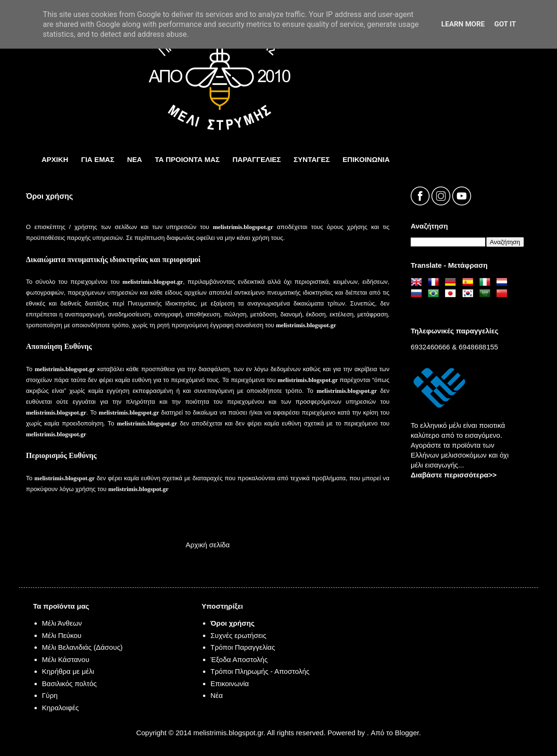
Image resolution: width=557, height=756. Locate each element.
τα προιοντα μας (187, 159)
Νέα (217, 695)
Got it (505, 24)
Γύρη (50, 695)
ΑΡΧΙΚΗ (55, 159)
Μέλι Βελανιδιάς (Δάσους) (82, 647)
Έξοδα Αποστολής (239, 659)
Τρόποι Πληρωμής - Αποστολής (260, 671)
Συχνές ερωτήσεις (238, 635)
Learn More (463, 24)
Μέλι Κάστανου (66, 659)
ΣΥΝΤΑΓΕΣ (312, 159)
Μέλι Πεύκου (62, 635)
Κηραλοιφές (60, 708)
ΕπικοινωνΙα (366, 159)
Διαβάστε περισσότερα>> (454, 475)
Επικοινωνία (230, 684)
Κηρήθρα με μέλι (68, 671)
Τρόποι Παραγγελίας (243, 647)
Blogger (407, 733)
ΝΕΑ (135, 159)
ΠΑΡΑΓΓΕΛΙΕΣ (257, 159)
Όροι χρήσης (232, 623)
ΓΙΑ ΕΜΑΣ (98, 159)
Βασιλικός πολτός (69, 684)
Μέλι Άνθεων (62, 623)
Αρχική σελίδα (208, 545)
